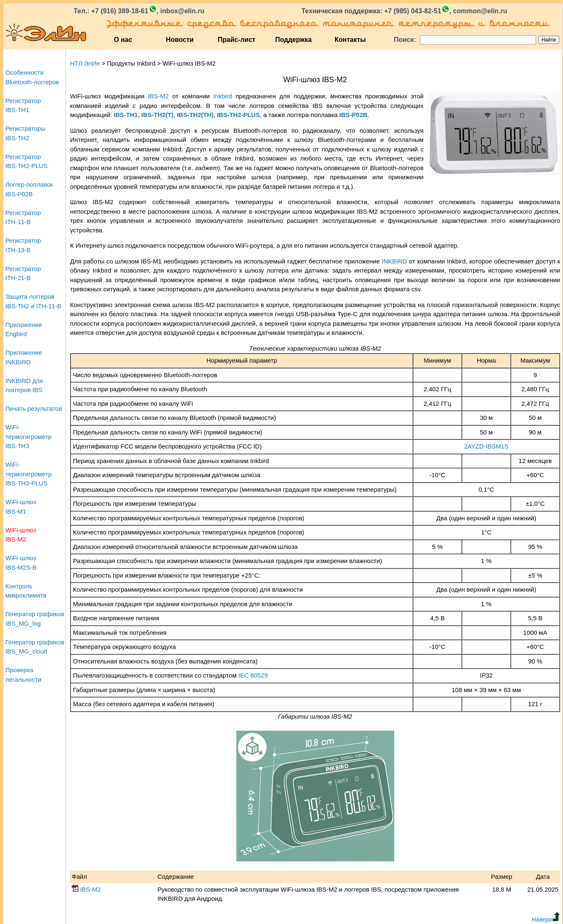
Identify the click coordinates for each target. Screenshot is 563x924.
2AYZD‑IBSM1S (486, 446)
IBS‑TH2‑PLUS (238, 115)
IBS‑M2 (158, 96)
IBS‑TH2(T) (158, 115)
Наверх (546, 919)
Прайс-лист (237, 40)
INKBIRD (394, 261)
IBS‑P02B (354, 115)
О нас (123, 40)
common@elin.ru (480, 11)
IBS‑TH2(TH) (195, 115)
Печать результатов (34, 408)
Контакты (350, 40)
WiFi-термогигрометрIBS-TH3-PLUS (28, 474)
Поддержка (294, 40)
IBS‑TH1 (126, 115)
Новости (180, 40)
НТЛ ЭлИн (85, 63)
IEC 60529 (253, 675)
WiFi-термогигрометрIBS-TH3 (28, 436)
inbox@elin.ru (182, 11)
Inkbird (223, 96)
